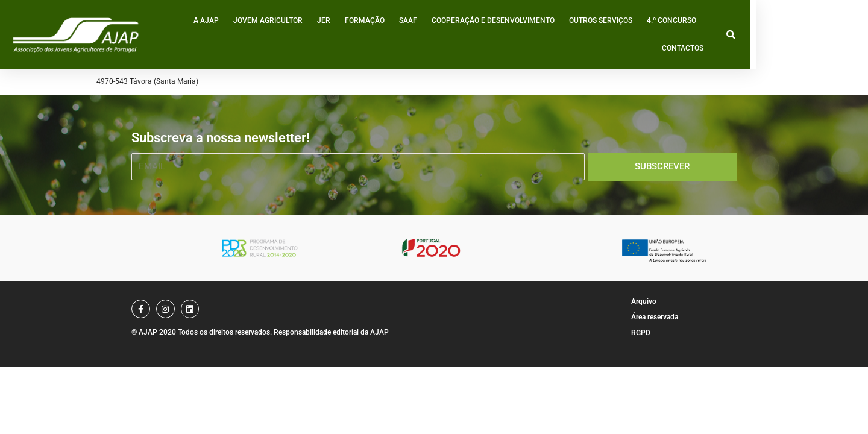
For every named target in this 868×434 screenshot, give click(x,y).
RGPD (641, 333)
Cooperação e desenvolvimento (550, 36)
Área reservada (655, 317)
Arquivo (644, 301)
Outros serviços (657, 36)
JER (380, 36)
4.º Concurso (728, 36)
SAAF (465, 36)
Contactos (788, 36)
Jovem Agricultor (325, 36)
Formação (421, 36)
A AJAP (263, 36)
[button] (839, 36)
